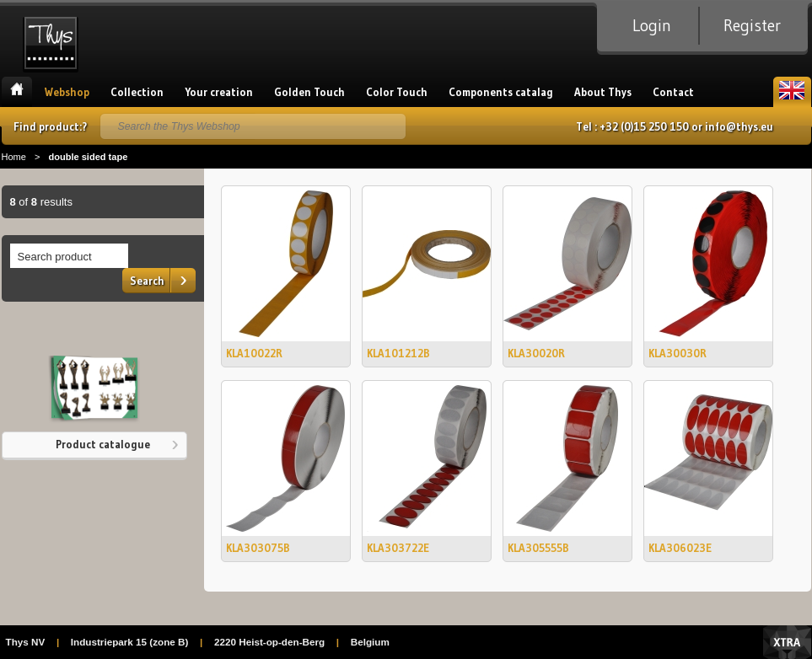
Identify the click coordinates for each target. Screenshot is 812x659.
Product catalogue (103, 444)
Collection (137, 92)
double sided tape (88, 157)
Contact (673, 92)
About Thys (603, 92)
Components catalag (501, 92)
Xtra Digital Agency (787, 642)
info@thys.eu (739, 126)
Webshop (67, 92)
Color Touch (397, 92)
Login (652, 25)
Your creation (219, 92)
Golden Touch (309, 92)
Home (17, 92)
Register (752, 25)
